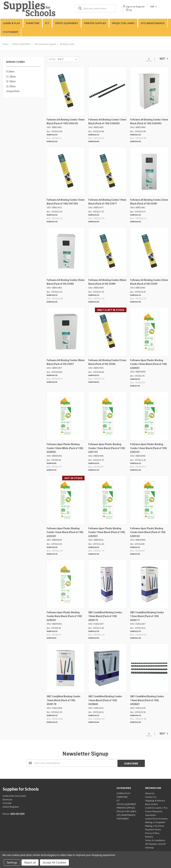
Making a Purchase (155, 826)
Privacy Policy (152, 833)
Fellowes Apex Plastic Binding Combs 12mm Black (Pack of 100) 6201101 (107, 448)
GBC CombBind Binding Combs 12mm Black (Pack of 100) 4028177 (147, 616)
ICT (47, 23)
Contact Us (151, 797)
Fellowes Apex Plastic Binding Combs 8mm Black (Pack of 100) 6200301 (64, 616)
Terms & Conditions (155, 840)
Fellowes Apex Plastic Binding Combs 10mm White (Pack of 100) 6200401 (65, 448)
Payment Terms (153, 829)
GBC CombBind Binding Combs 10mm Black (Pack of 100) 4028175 (105, 616)
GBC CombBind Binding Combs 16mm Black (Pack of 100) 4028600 (105, 700)
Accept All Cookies (54, 862)
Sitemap (149, 847)
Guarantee (151, 815)
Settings (12, 862)
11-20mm (11, 77)
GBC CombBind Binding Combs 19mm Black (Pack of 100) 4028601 (147, 700)
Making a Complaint (155, 822)
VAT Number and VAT (156, 844)
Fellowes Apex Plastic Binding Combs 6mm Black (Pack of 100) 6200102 (148, 532)
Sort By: (52, 59)
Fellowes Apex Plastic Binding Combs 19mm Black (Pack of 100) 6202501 (107, 532)
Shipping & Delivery (155, 800)
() (129, 10)
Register (141, 7)
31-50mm (11, 86)
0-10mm (10, 72)
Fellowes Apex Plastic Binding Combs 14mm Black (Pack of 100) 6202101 (149, 448)
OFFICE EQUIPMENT (67, 23)
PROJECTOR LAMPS (123, 23)
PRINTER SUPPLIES (95, 23)
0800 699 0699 (17, 814)
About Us (150, 793)
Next (164, 59)
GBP (154, 7)
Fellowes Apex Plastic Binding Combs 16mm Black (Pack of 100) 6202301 (65, 532)
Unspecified (13, 91)
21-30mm (11, 81)
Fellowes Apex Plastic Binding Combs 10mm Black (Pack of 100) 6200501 (149, 364)
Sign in (129, 7)
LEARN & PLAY (12, 23)
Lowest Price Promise (156, 818)
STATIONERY (11, 32)
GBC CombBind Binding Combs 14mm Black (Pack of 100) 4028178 (63, 700)
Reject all (30, 862)
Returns (149, 837)
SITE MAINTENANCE (153, 23)
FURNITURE (33, 23)
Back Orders (152, 804)
